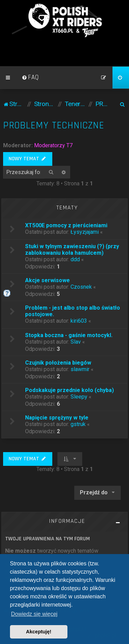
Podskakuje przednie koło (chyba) (69, 390)
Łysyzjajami (85, 232)
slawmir (80, 369)
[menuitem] (30, 78)
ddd (75, 259)
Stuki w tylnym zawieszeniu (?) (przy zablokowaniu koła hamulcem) (72, 250)
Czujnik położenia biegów (58, 363)
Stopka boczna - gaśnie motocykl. (69, 335)
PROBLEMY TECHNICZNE (54, 125)
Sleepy (79, 397)
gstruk (78, 424)
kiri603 (79, 321)
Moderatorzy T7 (53, 145)
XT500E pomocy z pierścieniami (66, 225)
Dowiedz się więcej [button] (34, 614)
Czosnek (81, 287)
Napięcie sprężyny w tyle (57, 418)
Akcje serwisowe (47, 280)
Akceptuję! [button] (39, 632)
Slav (76, 342)
